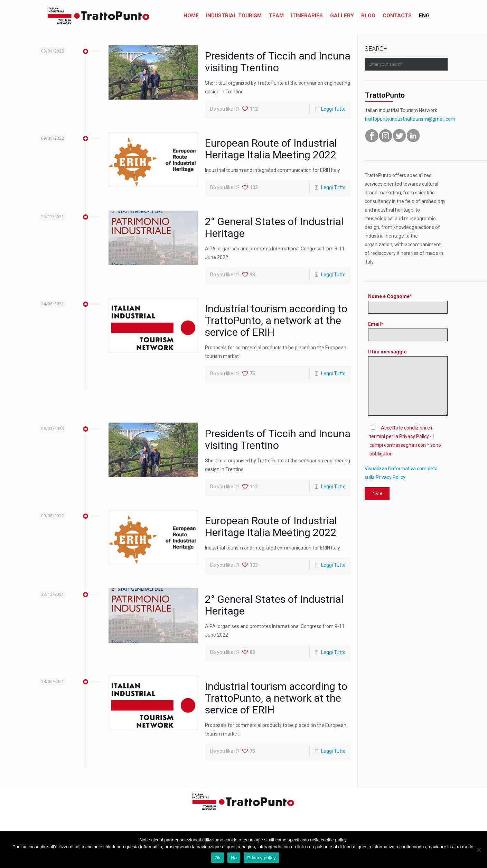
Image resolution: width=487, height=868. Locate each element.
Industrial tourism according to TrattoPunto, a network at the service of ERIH (276, 320)
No (234, 858)
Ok (218, 858)
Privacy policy (261, 858)
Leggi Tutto (333, 109)
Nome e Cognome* (408, 304)
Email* (408, 331)
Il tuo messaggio (408, 382)
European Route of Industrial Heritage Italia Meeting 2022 (271, 149)
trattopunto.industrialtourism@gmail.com (410, 119)
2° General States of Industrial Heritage (274, 227)
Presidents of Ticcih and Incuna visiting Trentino (278, 62)
